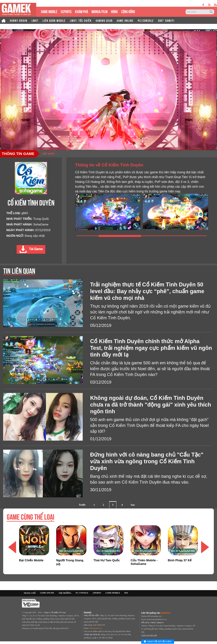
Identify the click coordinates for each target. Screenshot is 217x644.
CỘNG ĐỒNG (128, 11)
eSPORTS (66, 11)
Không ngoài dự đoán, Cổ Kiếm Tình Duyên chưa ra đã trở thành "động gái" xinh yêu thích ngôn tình (151, 405)
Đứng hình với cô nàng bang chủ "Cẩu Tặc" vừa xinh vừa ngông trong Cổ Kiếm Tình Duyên (147, 461)
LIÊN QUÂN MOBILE (54, 20)
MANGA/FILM (99, 11)
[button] (205, 547)
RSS (126, 593)
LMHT (35, 20)
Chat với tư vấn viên (158, 642)
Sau (133, 505)
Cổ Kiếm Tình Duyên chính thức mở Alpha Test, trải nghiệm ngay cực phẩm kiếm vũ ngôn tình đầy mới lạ (151, 348)
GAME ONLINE (125, 20)
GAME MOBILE (49, 11)
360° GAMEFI (166, 20)
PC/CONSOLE (146, 20)
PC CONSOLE (82, 593)
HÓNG (114, 11)
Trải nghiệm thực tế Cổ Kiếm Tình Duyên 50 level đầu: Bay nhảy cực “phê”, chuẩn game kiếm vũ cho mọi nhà (147, 291)
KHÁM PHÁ (82, 11)
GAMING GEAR (104, 20)
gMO (25, 213)
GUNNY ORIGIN (19, 20)
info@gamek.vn (96, 628)
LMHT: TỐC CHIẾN (81, 20)
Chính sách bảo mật (149, 635)
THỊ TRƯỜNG (65, 593)
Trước (82, 505)
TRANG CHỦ (30, 593)
